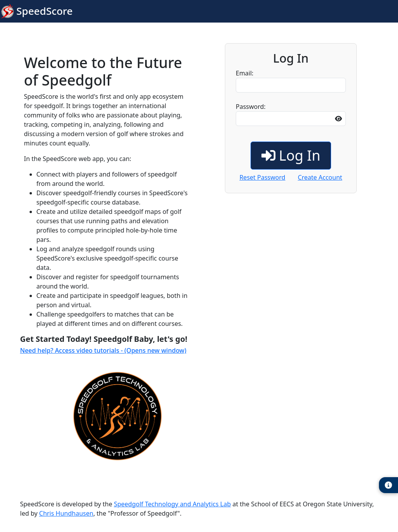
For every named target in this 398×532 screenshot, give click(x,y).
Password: (291, 114)
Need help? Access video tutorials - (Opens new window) (103, 350)
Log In (291, 155)
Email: (291, 81)
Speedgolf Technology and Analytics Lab (173, 504)
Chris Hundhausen (66, 513)
